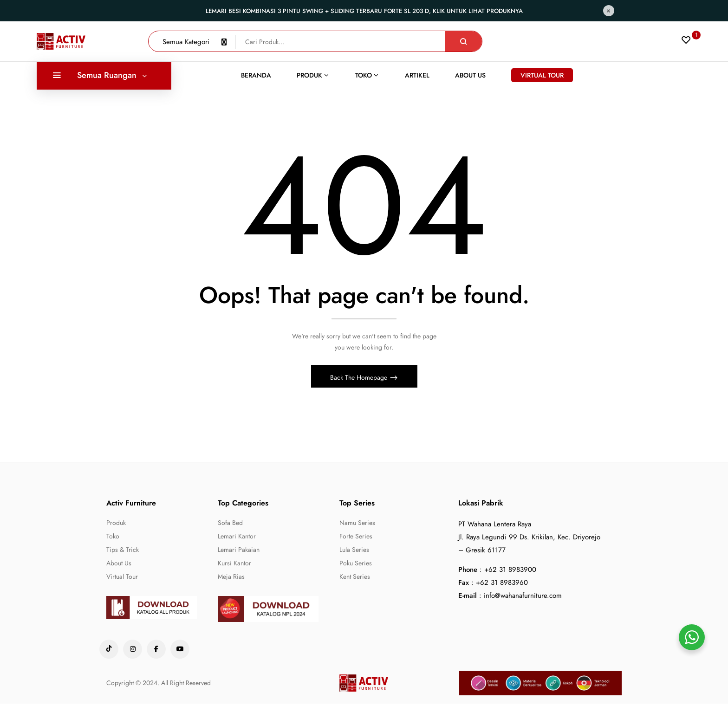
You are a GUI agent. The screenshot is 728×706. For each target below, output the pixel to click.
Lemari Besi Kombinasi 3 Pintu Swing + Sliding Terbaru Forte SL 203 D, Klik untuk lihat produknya (364, 11)
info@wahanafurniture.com (523, 598)
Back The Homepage (360, 380)
